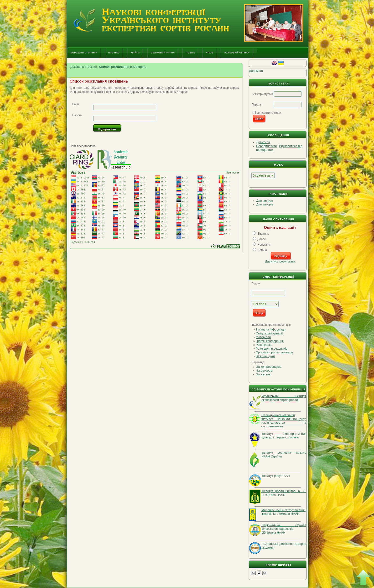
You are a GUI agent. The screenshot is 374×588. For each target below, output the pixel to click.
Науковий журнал (237, 53)
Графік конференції (270, 341)
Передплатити (266, 146)
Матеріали (263, 337)
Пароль (257, 105)
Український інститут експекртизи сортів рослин (284, 398)
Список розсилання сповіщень (123, 67)
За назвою (264, 374)
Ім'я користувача (263, 94)
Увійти (135, 53)
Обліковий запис (163, 53)
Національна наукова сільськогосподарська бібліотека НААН (284, 529)
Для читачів (265, 201)
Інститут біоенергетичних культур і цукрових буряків (284, 436)
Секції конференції (269, 333)
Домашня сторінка (84, 53)
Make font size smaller (253, 573)
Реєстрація (264, 345)
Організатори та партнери (274, 352)
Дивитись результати (280, 261)
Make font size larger (265, 573)
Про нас (114, 53)
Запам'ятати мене (269, 113)
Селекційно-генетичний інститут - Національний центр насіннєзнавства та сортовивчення (284, 421)
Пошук (190, 53)
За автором (264, 370)
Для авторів (265, 204)
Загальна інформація (271, 329)
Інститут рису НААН (276, 476)
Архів (210, 53)
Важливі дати (265, 356)
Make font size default (259, 573)
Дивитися (263, 142)
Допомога (256, 71)
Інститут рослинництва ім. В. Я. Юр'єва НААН (284, 493)
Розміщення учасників (272, 349)
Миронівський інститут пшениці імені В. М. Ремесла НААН (284, 512)
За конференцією (269, 367)
